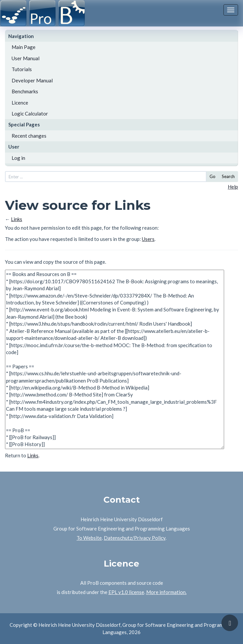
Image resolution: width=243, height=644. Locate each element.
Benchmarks (25, 91)
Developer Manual (32, 80)
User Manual (26, 58)
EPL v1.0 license (126, 592)
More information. (166, 592)
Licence (20, 103)
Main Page (24, 47)
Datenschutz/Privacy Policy (135, 538)
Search (228, 176)
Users (148, 239)
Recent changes (29, 136)
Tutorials (22, 69)
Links (17, 219)
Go (213, 176)
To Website (89, 538)
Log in (18, 158)
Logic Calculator (30, 114)
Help (233, 187)
